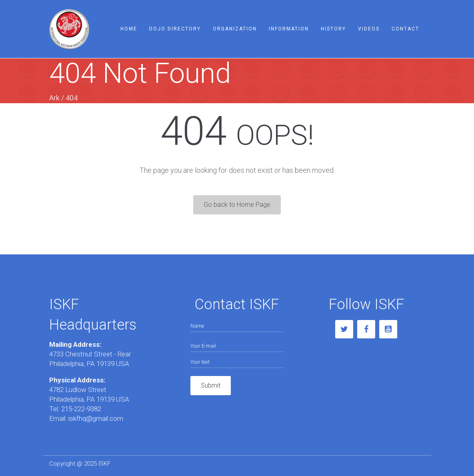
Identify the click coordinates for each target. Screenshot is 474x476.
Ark (54, 98)
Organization (235, 29)
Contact (405, 29)
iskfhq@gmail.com (95, 418)
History (333, 29)
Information (289, 29)
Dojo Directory (175, 29)
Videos (369, 29)
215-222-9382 (81, 409)
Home (129, 29)
